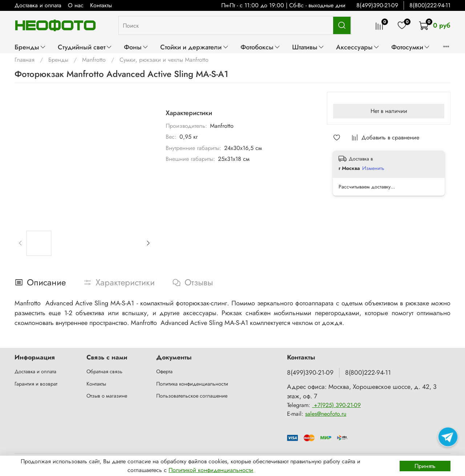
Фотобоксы (260, 47)
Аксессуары (358, 47)
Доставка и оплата (38, 5)
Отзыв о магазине (107, 396)
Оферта (164, 371)
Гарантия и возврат (36, 384)
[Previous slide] (21, 243)
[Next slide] (148, 243)
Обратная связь (104, 371)
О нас (76, 5)
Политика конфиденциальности (192, 384)
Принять (425, 466)
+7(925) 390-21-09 (336, 405)
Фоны (136, 47)
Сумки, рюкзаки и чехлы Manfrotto (164, 60)
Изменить (373, 168)
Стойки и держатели (194, 47)
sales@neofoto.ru (326, 414)
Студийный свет (85, 47)
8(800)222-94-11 (430, 5)
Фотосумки (411, 47)
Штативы (308, 47)
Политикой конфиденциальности (211, 470)
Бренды (30, 47)
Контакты (101, 5)
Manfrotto (94, 60)
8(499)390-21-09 (377, 5)
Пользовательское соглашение (192, 396)
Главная (25, 60)
